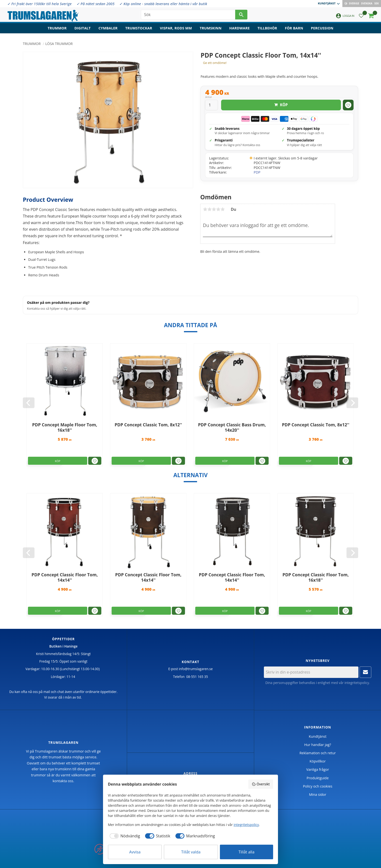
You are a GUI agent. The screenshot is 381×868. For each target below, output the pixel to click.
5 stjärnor (223, 209)
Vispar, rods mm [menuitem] (176, 28)
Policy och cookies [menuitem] (318, 786)
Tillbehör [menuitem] (267, 28)
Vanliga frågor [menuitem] (318, 769)
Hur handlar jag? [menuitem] (318, 745)
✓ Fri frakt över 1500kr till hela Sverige (39, 4)
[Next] (352, 403)
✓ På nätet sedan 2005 (96, 4)
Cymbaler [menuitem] (108, 28)
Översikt (261, 784)
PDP (257, 172)
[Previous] (29, 403)
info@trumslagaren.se (196, 669)
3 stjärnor (214, 209)
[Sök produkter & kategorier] (188, 15)
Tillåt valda (191, 852)
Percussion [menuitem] (322, 28)
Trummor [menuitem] (57, 28)
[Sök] (241, 15)
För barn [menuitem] (294, 28)
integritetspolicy (357, 683)
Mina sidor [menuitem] (318, 794)
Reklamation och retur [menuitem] (317, 753)
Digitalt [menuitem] (82, 28)
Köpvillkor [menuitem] (318, 761)
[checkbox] (124, 836)
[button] (361, 16)
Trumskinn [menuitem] (211, 28)
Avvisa (135, 852)
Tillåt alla (247, 852)
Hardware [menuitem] (240, 28)
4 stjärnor (218, 209)
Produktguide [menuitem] (318, 778)
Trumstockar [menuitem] (139, 28)
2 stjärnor (209, 209)
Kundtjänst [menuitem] (327, 3)
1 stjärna (205, 209)
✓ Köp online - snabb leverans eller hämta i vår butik (163, 4)
